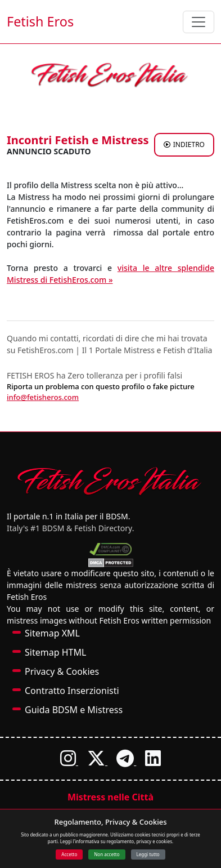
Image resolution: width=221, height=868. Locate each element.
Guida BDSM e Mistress (74, 710)
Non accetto (107, 854)
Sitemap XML (52, 633)
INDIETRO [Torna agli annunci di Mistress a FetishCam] (184, 144)
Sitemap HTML (55, 652)
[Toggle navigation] (199, 22)
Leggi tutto (148, 854)
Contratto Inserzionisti (72, 691)
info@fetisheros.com (43, 397)
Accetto (69, 854)
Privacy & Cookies (62, 671)
